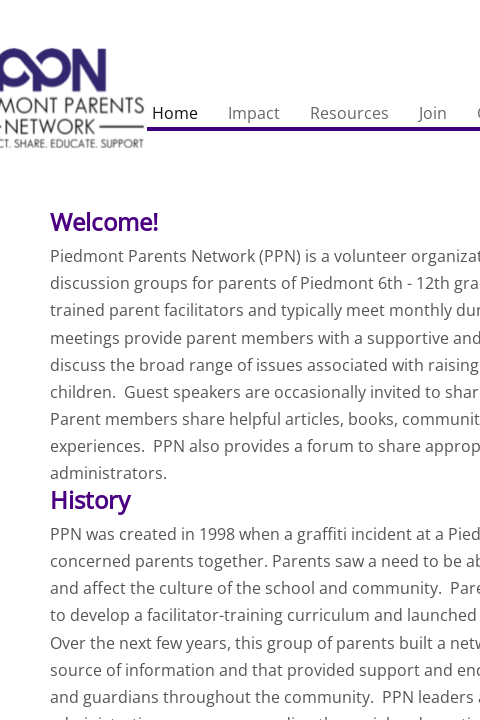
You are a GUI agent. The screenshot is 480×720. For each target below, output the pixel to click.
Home (175, 113)
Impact (254, 113)
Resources (349, 113)
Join (433, 113)
